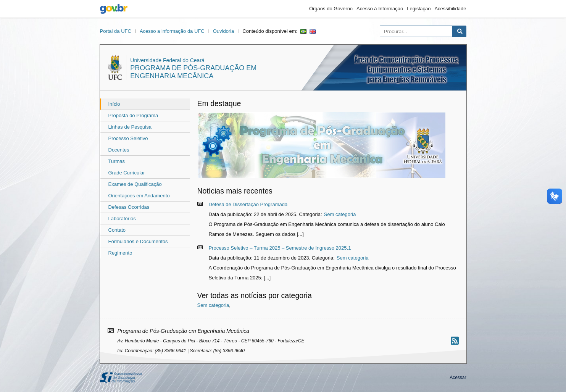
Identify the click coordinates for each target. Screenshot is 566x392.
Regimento (120, 253)
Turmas (117, 161)
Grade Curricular (127, 173)
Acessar (458, 377)
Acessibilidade (450, 9)
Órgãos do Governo (331, 9)
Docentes (119, 150)
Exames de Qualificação (135, 184)
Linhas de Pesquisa (130, 127)
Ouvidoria (224, 31)
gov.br (114, 9)
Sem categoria (340, 214)
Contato (117, 230)
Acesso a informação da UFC (172, 31)
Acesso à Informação (380, 9)
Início (114, 104)
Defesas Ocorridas (129, 207)
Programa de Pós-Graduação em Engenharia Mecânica (193, 72)
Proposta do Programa (133, 115)
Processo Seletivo (128, 138)
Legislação (419, 9)
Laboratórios (122, 219)
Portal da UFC (116, 31)
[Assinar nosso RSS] (455, 341)
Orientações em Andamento (139, 196)
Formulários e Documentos (138, 241)
